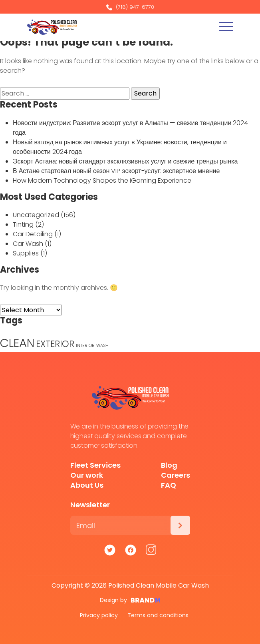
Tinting (23, 224)
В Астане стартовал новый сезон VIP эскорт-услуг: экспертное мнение (116, 171)
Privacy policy (99, 615)
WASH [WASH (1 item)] (102, 346)
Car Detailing (33, 234)
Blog (169, 465)
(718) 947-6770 (130, 7)
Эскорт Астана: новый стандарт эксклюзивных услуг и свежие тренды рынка (125, 161)
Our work (87, 475)
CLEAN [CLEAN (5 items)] (17, 343)
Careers (176, 475)
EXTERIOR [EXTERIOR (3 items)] (55, 344)
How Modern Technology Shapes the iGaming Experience (102, 180)
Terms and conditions (158, 615)
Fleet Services (95, 465)
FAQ (169, 485)
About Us (87, 485)
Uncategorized (36, 215)
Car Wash (28, 244)
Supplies (26, 253)
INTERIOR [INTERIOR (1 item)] (85, 346)
